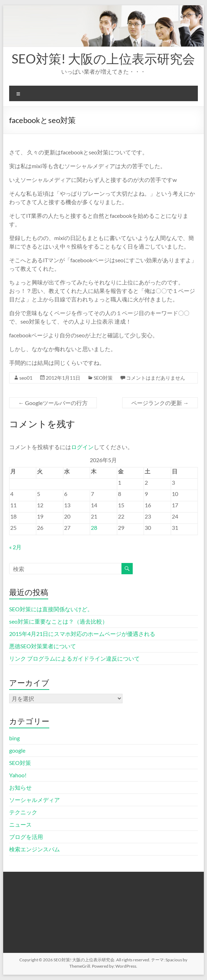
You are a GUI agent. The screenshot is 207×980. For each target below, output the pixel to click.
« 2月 (15, 547)
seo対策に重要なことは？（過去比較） (58, 621)
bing (14, 738)
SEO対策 (103, 378)
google (17, 750)
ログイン (82, 447)
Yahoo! (18, 775)
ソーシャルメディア (34, 800)
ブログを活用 (26, 837)
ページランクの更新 (160, 403)
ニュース (20, 824)
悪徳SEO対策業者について (43, 646)
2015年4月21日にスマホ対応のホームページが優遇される (82, 634)
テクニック (23, 812)
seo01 (26, 378)
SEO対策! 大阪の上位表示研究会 (103, 59)
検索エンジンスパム (34, 849)
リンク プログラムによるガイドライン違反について (74, 658)
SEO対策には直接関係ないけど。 (51, 609)
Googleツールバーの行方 (53, 403)
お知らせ (20, 787)
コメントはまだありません (156, 378)
